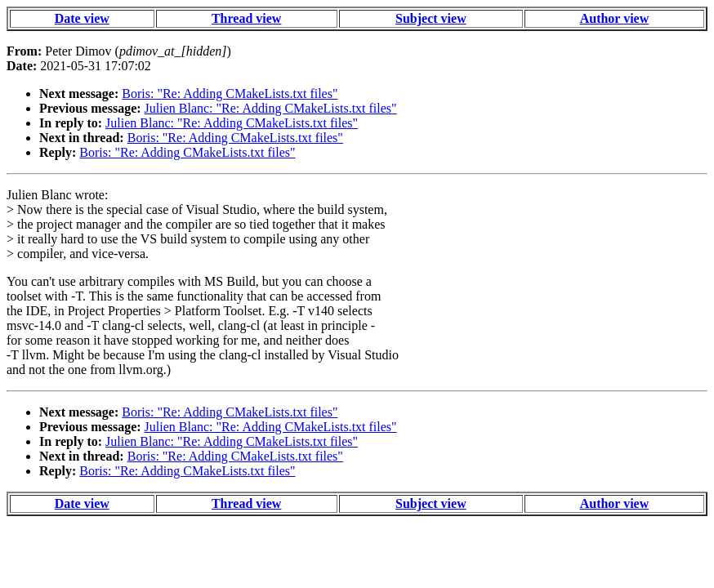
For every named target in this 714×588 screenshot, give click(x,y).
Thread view (246, 18)
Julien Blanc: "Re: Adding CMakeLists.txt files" (271, 108)
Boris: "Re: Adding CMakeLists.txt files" (230, 94)
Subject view (431, 18)
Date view (82, 18)
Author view (615, 18)
